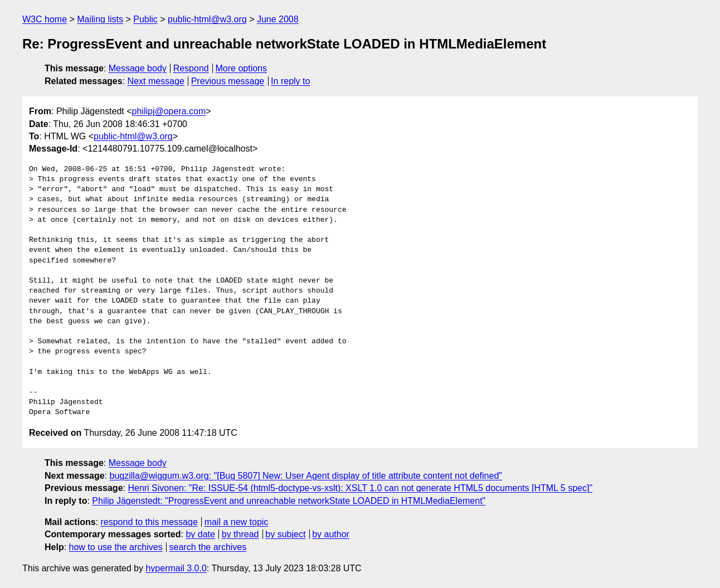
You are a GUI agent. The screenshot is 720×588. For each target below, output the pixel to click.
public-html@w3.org (207, 19)
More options (242, 68)
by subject (285, 534)
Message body (138, 68)
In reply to (290, 81)
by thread (240, 534)
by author (331, 534)
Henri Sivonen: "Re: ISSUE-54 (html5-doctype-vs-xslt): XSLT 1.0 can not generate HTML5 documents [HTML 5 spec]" (360, 488)
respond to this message (149, 522)
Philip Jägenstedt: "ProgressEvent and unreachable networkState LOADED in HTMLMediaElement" (289, 501)
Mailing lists (100, 19)
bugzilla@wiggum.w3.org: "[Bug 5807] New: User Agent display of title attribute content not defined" (306, 476)
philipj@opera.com (169, 111)
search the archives (208, 547)
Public (145, 19)
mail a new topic (237, 522)
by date (200, 534)
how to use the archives (116, 547)
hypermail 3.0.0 (176, 568)
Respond (191, 68)
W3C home (45, 19)
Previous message (228, 81)
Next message (156, 81)
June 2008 (278, 19)
